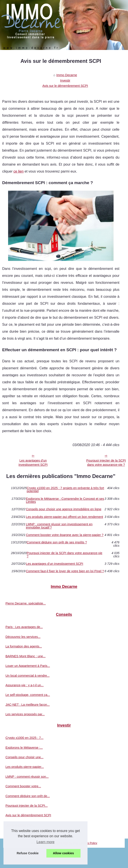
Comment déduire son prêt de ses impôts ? (57, 542)
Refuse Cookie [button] (28, 853)
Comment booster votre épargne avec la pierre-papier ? (65, 535)
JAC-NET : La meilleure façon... (28, 705)
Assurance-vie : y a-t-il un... (25, 685)
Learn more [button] (46, 842)
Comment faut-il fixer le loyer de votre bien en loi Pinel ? (65, 571)
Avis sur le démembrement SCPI (65, 86)
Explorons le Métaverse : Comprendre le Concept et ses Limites (65, 500)
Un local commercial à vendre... (28, 676)
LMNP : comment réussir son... (27, 777)
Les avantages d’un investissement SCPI (33, 463)
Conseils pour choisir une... (25, 757)
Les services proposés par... (25, 714)
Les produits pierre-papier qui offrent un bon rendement (64, 517)
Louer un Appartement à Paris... (28, 666)
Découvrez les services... (23, 637)
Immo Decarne (67, 75)
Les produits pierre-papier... (25, 767)
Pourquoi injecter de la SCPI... (27, 806)
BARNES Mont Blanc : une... (25, 656)
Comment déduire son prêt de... (28, 796)
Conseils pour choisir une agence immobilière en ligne (64, 509)
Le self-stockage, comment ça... (28, 695)
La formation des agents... (24, 646)
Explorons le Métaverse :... (24, 748)
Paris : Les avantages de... (24, 627)
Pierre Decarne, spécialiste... (26, 603)
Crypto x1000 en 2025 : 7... (25, 738)
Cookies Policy (88, 843)
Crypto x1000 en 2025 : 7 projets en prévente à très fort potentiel (65, 490)
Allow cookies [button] (63, 853)
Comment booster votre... (23, 786)
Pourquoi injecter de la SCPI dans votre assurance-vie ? (65, 555)
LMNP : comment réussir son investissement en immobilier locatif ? (59, 526)
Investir (65, 80)
